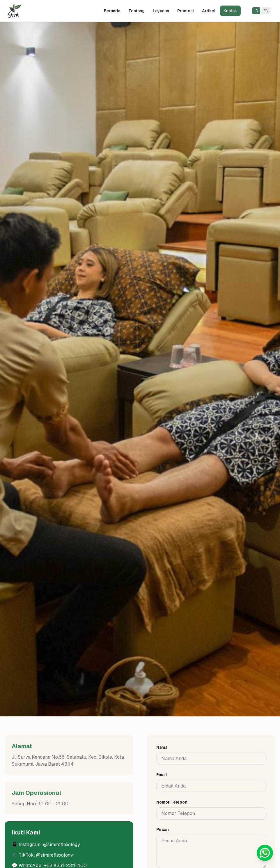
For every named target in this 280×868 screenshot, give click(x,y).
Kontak (230, 11)
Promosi (186, 11)
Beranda (112, 11)
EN (266, 11)
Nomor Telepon (172, 802)
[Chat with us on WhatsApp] (265, 853)
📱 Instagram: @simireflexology (46, 845)
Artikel (209, 11)
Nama (162, 747)
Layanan (161, 11)
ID (256, 11)
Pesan (163, 830)
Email (162, 775)
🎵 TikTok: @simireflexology (42, 855)
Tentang (137, 11)
